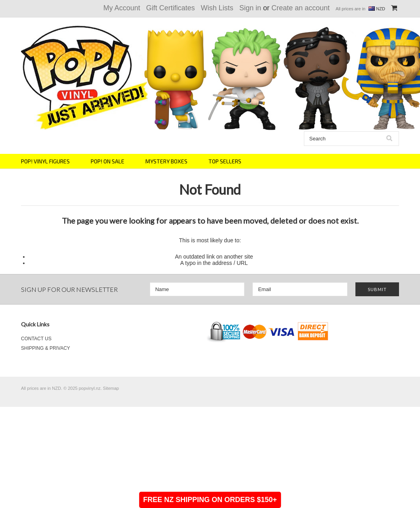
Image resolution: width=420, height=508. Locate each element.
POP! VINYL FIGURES (45, 161)
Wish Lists (217, 8)
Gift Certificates (171, 8)
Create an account (301, 8)
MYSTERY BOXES (166, 161)
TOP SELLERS (225, 161)
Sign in (250, 8)
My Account (122, 8)
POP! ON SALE (108, 161)
